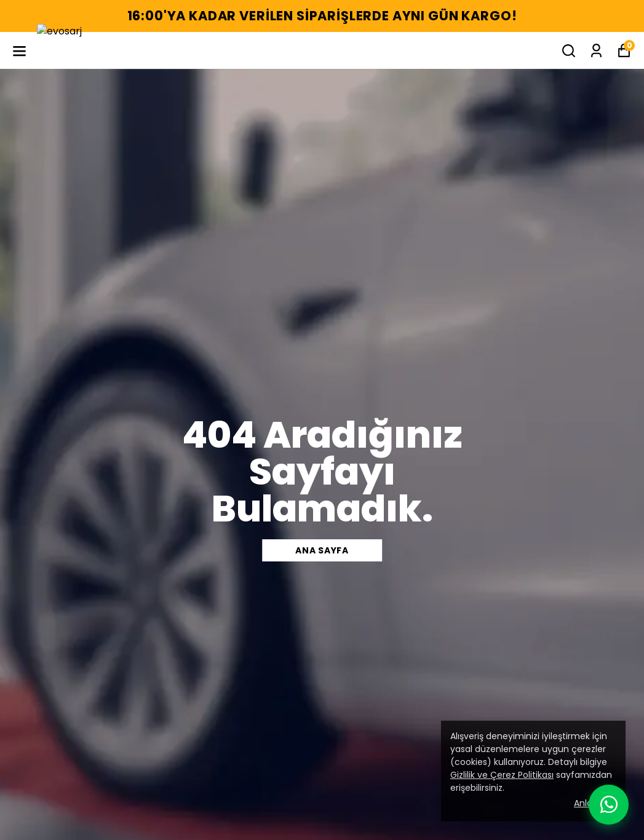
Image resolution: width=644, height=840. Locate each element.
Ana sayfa (322, 550)
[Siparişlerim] (596, 51)
